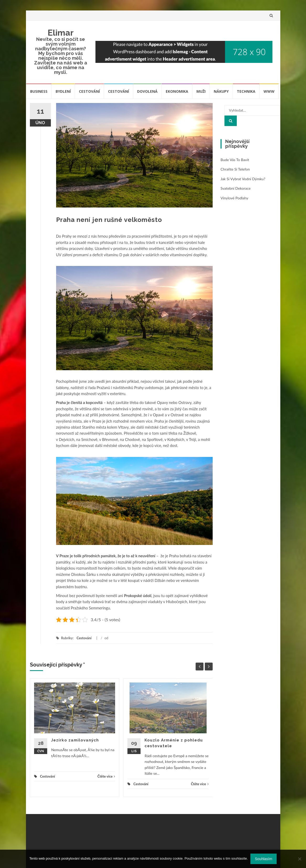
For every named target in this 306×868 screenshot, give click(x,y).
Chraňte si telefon (235, 169)
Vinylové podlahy (234, 198)
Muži (201, 91)
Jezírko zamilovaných (75, 740)
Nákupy (221, 91)
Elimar (61, 33)
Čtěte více (106, 776)
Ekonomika (177, 91)
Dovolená (147, 91)
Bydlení (63, 91)
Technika (246, 91)
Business (39, 91)
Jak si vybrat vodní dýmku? (243, 179)
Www (269, 91)
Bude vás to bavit (235, 160)
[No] (299, 859)
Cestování (89, 91)
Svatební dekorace (236, 188)
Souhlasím (264, 859)
